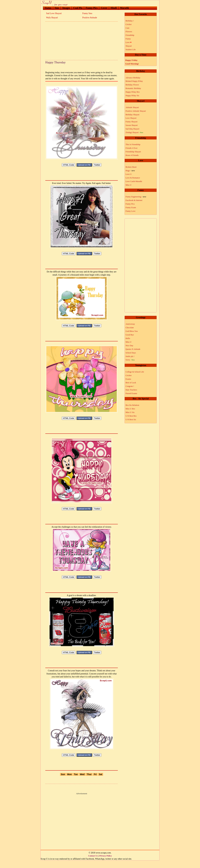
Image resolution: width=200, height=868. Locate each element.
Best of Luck (131, 383)
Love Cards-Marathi (134, 181)
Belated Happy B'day (134, 81)
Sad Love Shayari (54, 13)
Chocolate (130, 328)
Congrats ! (130, 386)
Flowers (129, 32)
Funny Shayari (131, 122)
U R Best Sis (131, 419)
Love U (129, 174)
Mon (69, 782)
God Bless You (132, 331)
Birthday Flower (132, 85)
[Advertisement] (82, 40)
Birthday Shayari (132, 115)
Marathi (124, 8)
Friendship (130, 35)
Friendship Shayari (133, 152)
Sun (63, 782)
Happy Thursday (55, 62)
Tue (76, 782)
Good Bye (130, 335)
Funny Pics (92, 8)
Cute (127, 28)
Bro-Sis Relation (132, 405)
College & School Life (135, 372)
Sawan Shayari (132, 125)
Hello (128, 338)
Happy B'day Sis (132, 95)
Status (48, 8)
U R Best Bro (131, 416)
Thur (89, 782)
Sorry (130, 360)
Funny (128, 39)
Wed (82, 782)
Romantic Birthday (133, 88)
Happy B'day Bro (132, 92)
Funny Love (130, 211)
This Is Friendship (133, 144)
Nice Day (129, 345)
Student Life (131, 49)
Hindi (114, 8)
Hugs (130, 171)
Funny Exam (131, 207)
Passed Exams (131, 393)
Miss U (128, 185)
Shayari (129, 46)
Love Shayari (131, 118)
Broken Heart (131, 167)
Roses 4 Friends (132, 155)
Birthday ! (130, 21)
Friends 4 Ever (131, 148)
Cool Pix (78, 8)
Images (66, 8)
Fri (95, 782)
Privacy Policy (106, 863)
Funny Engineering (136, 197)
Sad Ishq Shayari (132, 129)
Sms (57, 8)
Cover (104, 8)
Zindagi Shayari (134, 132)
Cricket (128, 24)
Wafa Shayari (52, 18)
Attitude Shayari (132, 107)
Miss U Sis (130, 412)
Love (128, 42)
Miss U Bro (130, 409)
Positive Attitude (90, 18)
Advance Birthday (133, 78)
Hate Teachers (131, 390)
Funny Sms (87, 13)
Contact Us (93, 863)
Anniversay (130, 324)
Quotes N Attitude (133, 349)
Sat (101, 782)
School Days (131, 353)
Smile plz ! (130, 356)
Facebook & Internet (134, 200)
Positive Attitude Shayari (136, 111)
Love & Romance (133, 178)
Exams (128, 379)
